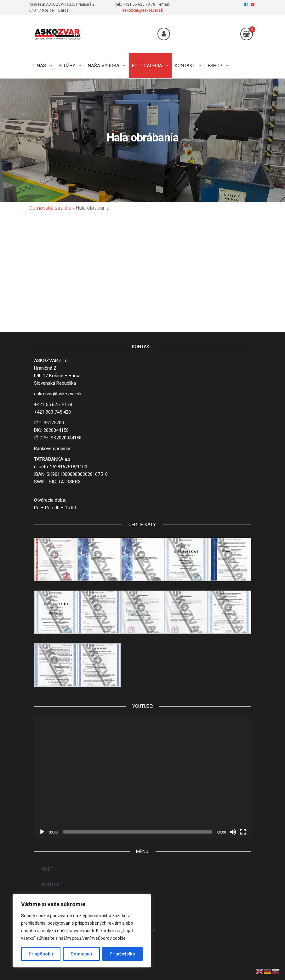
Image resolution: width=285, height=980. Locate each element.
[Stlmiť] (233, 832)
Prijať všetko (122, 954)
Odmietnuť (81, 954)
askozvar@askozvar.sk (142, 10)
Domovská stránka (50, 208)
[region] (82, 931)
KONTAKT (52, 884)
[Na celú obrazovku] (243, 832)
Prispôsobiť (41, 954)
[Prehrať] (42, 832)
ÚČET (48, 869)
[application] (143, 777)
